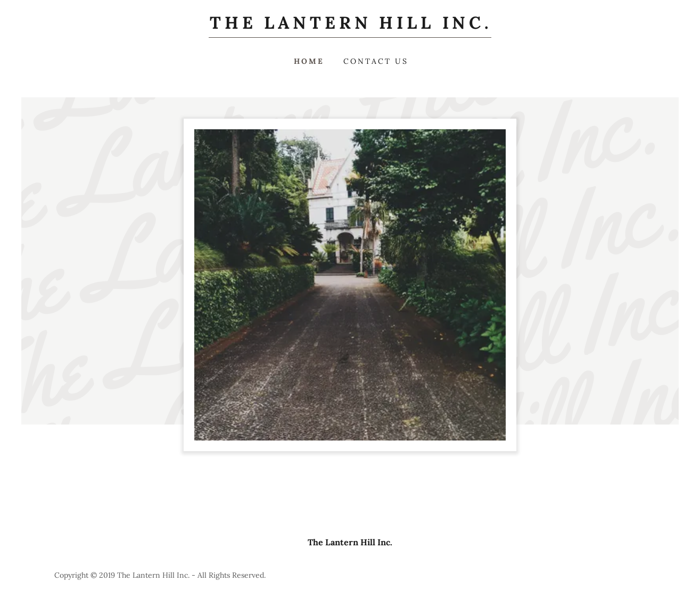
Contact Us (376, 61)
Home (309, 61)
